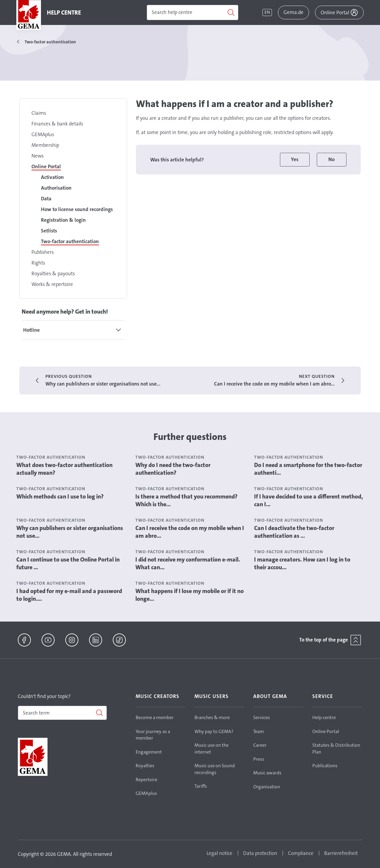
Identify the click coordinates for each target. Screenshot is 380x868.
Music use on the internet (212, 749)
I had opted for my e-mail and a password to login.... (69, 595)
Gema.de (293, 12)
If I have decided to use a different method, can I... (309, 500)
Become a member (155, 717)
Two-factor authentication (70, 241)
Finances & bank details (57, 124)
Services (262, 717)
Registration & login (63, 220)
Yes (295, 159)
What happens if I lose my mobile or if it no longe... (190, 595)
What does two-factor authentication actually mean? (64, 469)
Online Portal (46, 166)
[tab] (73, 330)
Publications (325, 766)
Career (260, 745)
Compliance (301, 853)
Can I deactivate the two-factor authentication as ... (294, 532)
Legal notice (220, 853)
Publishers (43, 252)
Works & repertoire (52, 284)
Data (46, 199)
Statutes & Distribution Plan (336, 749)
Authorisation (56, 188)
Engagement (149, 752)
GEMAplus (43, 134)
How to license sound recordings (77, 209)
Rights (38, 263)
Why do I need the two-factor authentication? (173, 469)
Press (259, 759)
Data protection (260, 853)
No (331, 159)
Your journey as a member (153, 735)
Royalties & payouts (53, 273)
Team (259, 731)
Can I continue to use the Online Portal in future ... (68, 563)
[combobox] (62, 713)
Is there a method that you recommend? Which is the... (186, 500)
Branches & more (212, 717)
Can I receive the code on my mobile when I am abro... (190, 532)
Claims (39, 113)
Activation (52, 177)
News (38, 156)
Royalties (145, 766)
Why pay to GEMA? (214, 731)
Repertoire (147, 780)
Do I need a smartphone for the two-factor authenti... (308, 469)
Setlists (49, 231)
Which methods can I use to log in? (60, 496)
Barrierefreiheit (341, 853)
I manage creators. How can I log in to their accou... (302, 563)
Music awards (267, 773)
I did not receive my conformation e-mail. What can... (188, 563)
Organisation (267, 787)
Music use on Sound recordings (215, 769)
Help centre (324, 717)
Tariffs (201, 786)
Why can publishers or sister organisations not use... (70, 532)
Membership (45, 145)
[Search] (193, 12)
